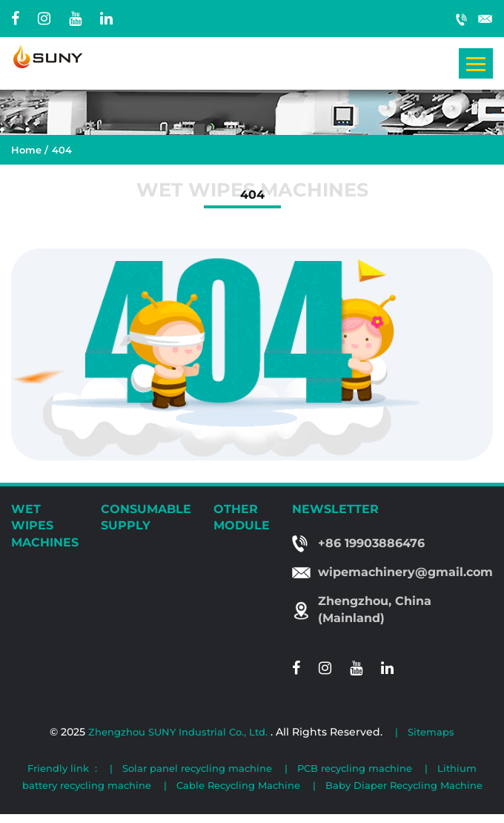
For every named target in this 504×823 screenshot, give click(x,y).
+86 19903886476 (461, 19)
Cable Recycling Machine (238, 785)
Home (26, 150)
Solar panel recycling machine (197, 768)
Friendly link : (62, 768)
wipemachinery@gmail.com (485, 19)
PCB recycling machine (355, 768)
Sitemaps (431, 732)
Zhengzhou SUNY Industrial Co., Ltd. (179, 732)
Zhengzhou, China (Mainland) (375, 609)
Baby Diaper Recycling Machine (404, 785)
